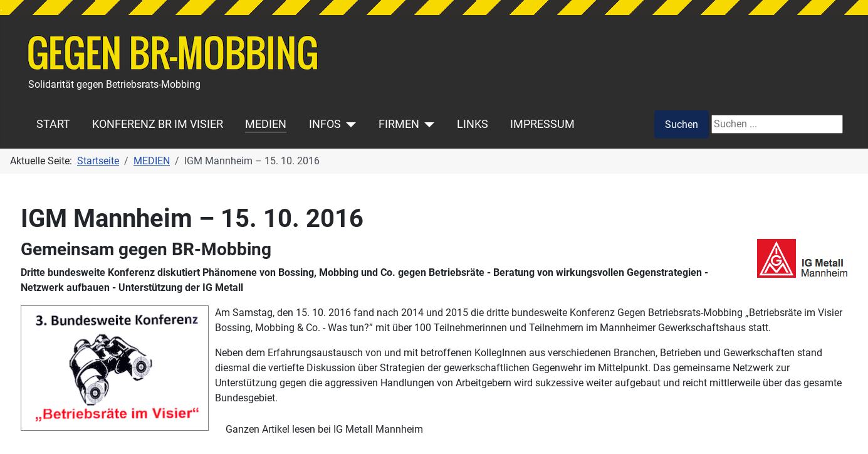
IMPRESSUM (542, 124)
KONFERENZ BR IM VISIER (158, 124)
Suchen (682, 124)
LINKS (473, 124)
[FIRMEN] (427, 124)
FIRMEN (399, 124)
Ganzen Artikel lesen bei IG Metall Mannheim (324, 429)
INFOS (325, 124)
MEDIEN (266, 124)
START (53, 124)
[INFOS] (349, 124)
